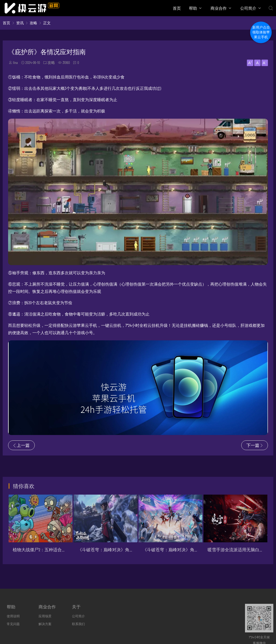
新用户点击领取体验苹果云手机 (261, 32)
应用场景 (45, 616)
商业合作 (219, 8)
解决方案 (45, 624)
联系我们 (78, 624)
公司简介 (248, 8)
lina (15, 62)
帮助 (193, 8)
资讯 (20, 23)
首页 (177, 8)
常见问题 (13, 624)
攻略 (33, 23)
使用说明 (13, 616)
